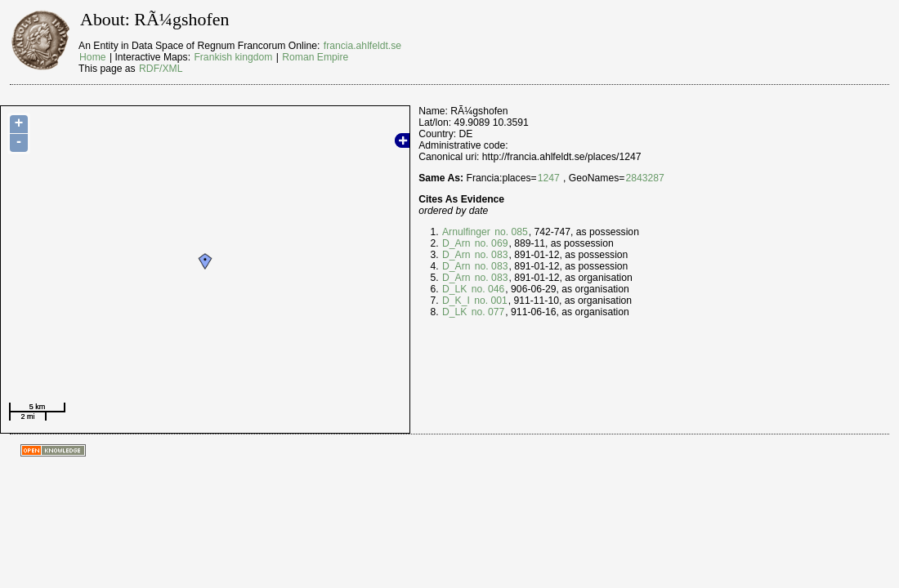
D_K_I (456, 301)
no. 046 (486, 289)
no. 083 (490, 255)
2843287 (644, 178)
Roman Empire (315, 57)
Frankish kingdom (233, 57)
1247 (549, 178)
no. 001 (490, 301)
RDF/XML (161, 69)
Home (92, 57)
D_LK (454, 289)
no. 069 (490, 243)
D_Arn (456, 243)
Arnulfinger (466, 232)
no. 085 (510, 232)
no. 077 (486, 312)
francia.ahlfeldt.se (362, 46)
